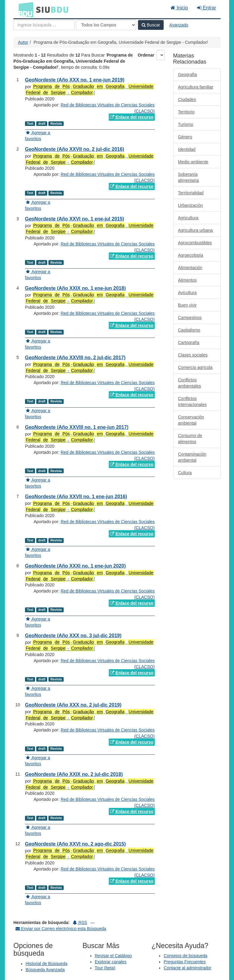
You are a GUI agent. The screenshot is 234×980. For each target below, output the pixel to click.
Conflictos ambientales (190, 383)
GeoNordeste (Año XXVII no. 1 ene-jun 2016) (76, 497)
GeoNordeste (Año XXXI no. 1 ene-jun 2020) (75, 566)
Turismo (186, 124)
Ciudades (187, 99)
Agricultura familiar (196, 87)
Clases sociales (193, 355)
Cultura (185, 473)
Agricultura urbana (195, 230)
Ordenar (146, 55)
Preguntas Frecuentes (185, 962)
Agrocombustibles (195, 243)
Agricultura (188, 218)
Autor (23, 42)
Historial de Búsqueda (46, 964)
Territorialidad (191, 193)
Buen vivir (187, 305)
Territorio (186, 112)
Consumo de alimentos (190, 439)
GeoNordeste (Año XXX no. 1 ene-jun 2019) (75, 80)
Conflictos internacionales (192, 401)
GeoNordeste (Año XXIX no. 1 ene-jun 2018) (75, 288)
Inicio (179, 8)
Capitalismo (189, 330)
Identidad (187, 149)
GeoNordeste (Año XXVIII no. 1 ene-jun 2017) (77, 427)
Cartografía (189, 342)
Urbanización (190, 205)
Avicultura (187, 293)
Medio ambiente (193, 162)
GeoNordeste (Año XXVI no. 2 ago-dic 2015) (75, 844)
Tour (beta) (105, 968)
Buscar (151, 25)
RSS (80, 923)
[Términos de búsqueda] (44, 25)
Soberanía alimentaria (188, 177)
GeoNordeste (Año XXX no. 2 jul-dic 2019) (73, 705)
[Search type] (106, 25)
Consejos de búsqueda (185, 956)
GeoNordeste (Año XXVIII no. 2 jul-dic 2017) (75, 358)
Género (185, 137)
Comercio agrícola (195, 367)
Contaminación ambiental (192, 457)
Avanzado (179, 25)
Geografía (187, 75)
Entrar (207, 8)
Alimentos (187, 280)
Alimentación (190, 268)
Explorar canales (111, 962)
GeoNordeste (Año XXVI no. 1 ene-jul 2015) (74, 219)
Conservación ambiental (191, 420)
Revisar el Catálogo (113, 956)
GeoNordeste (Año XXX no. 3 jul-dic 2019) (73, 636)
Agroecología (191, 255)
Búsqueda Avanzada (45, 970)
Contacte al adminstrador (187, 968)
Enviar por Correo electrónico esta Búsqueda (61, 929)
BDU (24, 9)
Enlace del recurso (132, 117)
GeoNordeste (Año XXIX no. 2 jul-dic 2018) (74, 774)
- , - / (90, 90)
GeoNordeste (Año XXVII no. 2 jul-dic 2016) (74, 149)
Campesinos (190, 318)
